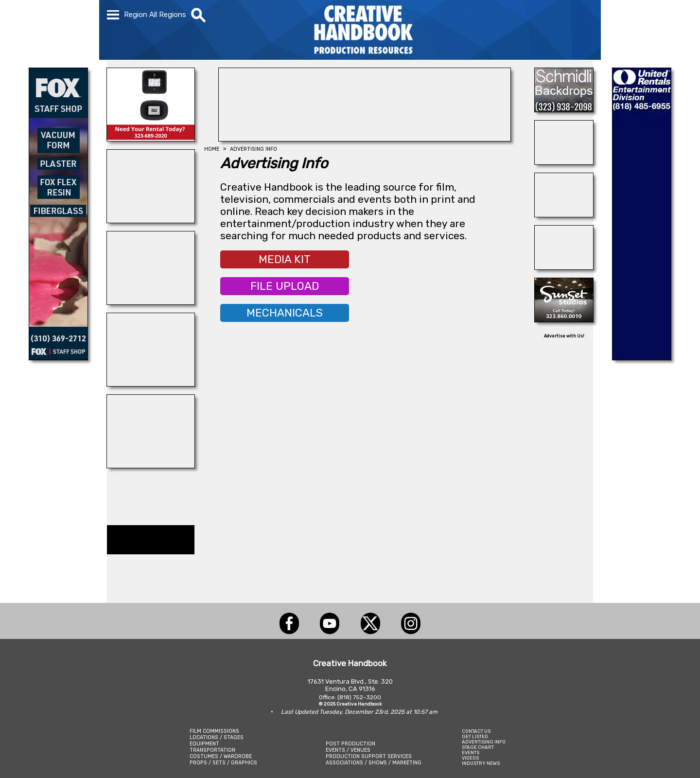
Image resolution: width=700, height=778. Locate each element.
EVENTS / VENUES (348, 750)
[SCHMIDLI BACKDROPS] (564, 109)
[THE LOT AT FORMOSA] (564, 214)
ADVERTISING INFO (484, 742)
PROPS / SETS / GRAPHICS (223, 763)
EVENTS (471, 752)
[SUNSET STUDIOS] (564, 319)
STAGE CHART (478, 747)
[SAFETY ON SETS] (564, 162)
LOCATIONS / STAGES (217, 737)
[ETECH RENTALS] (151, 139)
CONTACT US (476, 731)
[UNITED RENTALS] (642, 357)
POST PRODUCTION (350, 744)
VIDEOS (470, 758)
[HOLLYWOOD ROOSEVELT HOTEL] (365, 139)
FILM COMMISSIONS (214, 731)
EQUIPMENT (204, 744)
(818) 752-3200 (359, 697)
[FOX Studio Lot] (58, 357)
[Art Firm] (564, 267)
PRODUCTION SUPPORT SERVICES (369, 756)
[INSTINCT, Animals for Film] (151, 220)
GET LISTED (475, 736)
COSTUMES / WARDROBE (221, 756)
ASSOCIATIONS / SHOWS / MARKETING (374, 763)
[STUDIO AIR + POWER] (151, 384)
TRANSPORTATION (212, 750)
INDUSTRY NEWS (481, 763)
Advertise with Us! (564, 336)
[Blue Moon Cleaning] (151, 302)
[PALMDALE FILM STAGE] (151, 465)
